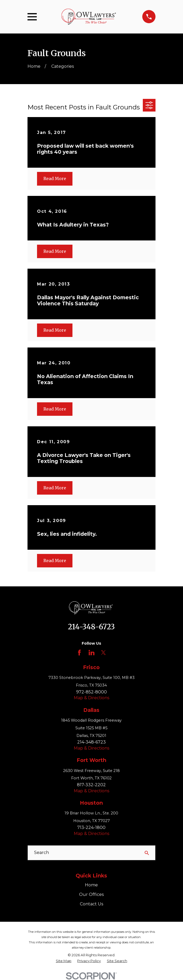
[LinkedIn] (91, 653)
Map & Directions (91, 698)
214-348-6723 (91, 627)
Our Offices (91, 894)
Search (42, 853)
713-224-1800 (91, 827)
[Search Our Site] (147, 853)
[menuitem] (64, 961)
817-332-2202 (91, 785)
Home (91, 885)
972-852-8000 (91, 692)
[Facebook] (79, 653)
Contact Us (91, 904)
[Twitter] (103, 653)
